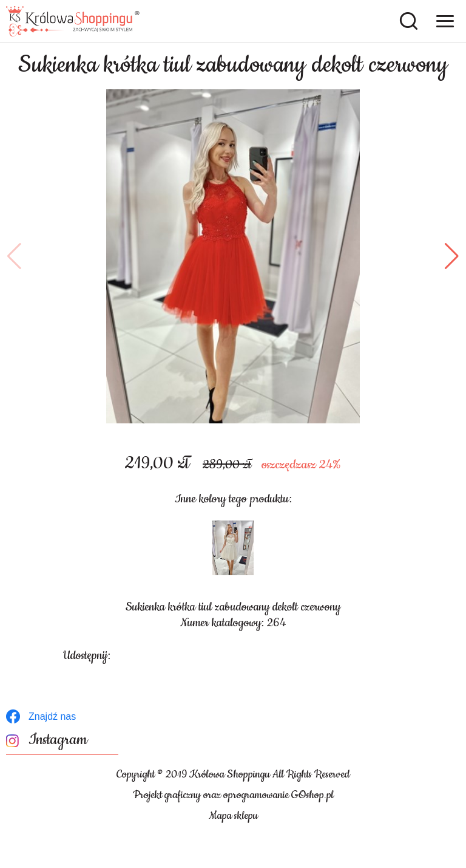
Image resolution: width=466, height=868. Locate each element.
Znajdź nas (52, 716)
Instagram (58, 740)
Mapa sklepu (233, 816)
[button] (14, 256)
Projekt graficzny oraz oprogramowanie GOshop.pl (233, 795)
